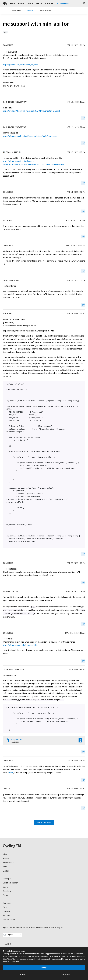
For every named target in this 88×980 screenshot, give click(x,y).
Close (23, 974)
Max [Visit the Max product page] (13, 3)
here (11, 772)
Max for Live (8, 862)
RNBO (6, 858)
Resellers (7, 891)
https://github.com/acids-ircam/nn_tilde (20, 65)
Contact (6, 911)
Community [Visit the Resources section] (64, 3)
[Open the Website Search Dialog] (84, 3)
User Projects (45, 10)
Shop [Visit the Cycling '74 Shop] (39, 3)
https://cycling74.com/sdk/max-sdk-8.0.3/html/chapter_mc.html (31, 111)
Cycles (6, 871)
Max (5, 854)
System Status (9, 919)
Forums (30, 10)
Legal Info (7, 944)
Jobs (5, 907)
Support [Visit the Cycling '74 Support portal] (50, 3)
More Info (65, 974)
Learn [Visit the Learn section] (30, 3)
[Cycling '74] (5, 4)
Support (6, 915)
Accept (44, 967)
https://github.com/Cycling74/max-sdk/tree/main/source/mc (30, 136)
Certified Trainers (11, 883)
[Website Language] (12, 935)
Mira (5, 867)
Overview (17, 10)
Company (7, 903)
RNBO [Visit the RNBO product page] (21, 3)
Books (6, 887)
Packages (7, 878)
